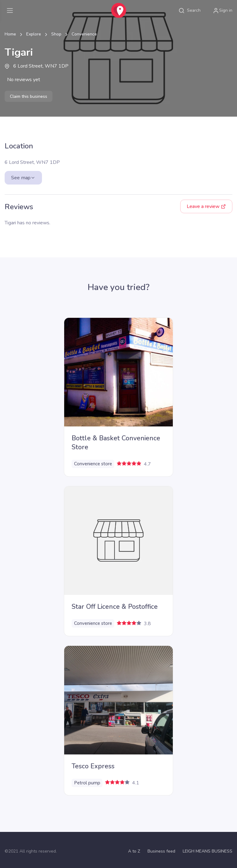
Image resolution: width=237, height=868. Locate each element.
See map (23, 178)
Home (10, 34)
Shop (56, 34)
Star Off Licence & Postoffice (115, 607)
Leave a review (206, 206)
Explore (34, 34)
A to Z (134, 851)
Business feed (161, 851)
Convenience (84, 34)
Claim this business (29, 96)
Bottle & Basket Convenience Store (116, 443)
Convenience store (93, 464)
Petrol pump (87, 783)
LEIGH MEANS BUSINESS (208, 851)
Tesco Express (93, 766)
